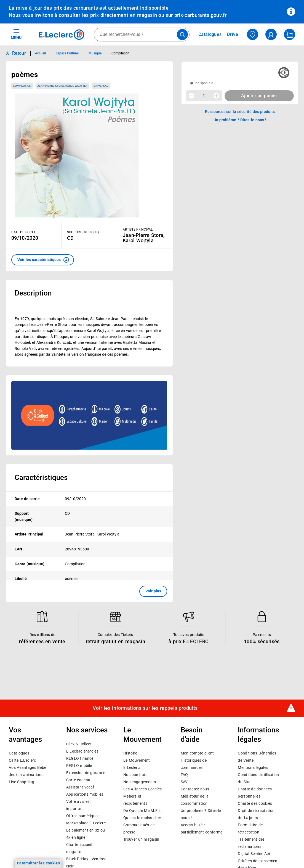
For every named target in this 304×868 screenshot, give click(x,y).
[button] (43, 260)
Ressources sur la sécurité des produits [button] (240, 112)
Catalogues (19, 753)
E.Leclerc (86, 823)
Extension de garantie (86, 772)
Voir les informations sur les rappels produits (145, 708)
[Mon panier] (290, 34)
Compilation (22, 86)
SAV (184, 782)
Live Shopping (22, 782)
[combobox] (142, 35)
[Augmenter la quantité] (216, 96)
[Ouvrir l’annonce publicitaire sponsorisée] (89, 415)
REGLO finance (80, 758)
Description (33, 293)
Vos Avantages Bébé (27, 767)
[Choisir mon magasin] (253, 34)
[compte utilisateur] (271, 34)
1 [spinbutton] (204, 96)
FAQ (184, 775)
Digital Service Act (254, 854)
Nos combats (135, 775)
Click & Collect (79, 744)
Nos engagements (140, 782)
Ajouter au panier (259, 96)
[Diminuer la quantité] (191, 96)
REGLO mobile (79, 765)
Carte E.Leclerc (22, 760)
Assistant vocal (80, 787)
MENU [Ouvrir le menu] (16, 34)
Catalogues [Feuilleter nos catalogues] (210, 35)
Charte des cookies (255, 803)
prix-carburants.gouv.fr (200, 15)
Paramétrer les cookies (38, 863)
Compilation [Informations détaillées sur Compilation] (120, 53)
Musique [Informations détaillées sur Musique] (95, 53)
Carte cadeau (78, 780)
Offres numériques (83, 816)
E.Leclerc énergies (82, 751)
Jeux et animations (26, 775)
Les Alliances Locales (142, 789)
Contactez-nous (195, 789)
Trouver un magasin (141, 839)
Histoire (130, 753)
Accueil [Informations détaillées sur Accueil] (40, 53)
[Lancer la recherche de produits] (182, 35)
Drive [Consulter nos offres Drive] (233, 34)
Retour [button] (19, 53)
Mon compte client (197, 753)
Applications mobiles (85, 794)
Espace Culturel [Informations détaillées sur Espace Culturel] (67, 53)
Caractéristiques (41, 477)
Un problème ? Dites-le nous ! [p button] (240, 120)
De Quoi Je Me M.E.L (142, 811)
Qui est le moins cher (142, 818)
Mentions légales (253, 767)
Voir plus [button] (153, 591)
